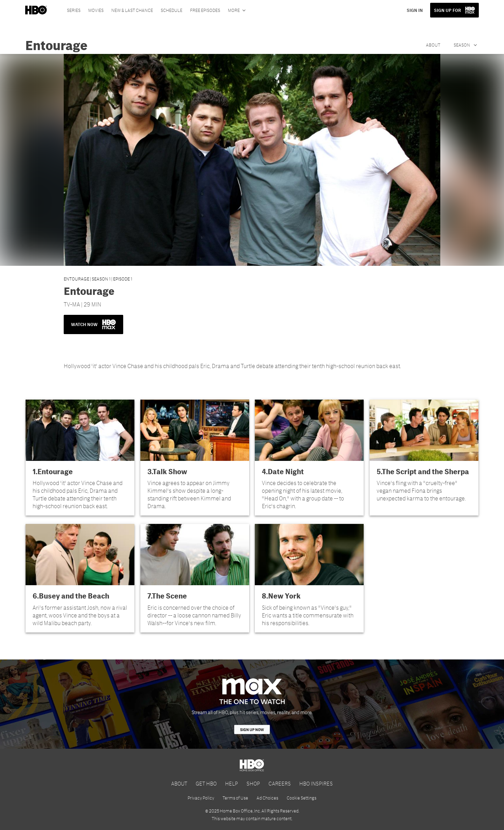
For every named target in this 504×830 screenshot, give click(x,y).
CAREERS (280, 783)
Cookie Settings (302, 798)
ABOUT (179, 783)
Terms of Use (235, 798)
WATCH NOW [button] (93, 324)
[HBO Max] (252, 704)
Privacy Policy (201, 798)
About (433, 45)
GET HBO (206, 783)
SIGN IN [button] (415, 10)
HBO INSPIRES (316, 783)
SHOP (253, 783)
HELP (232, 783)
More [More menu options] (234, 10)
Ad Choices (267, 798)
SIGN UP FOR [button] (447, 10)
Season (462, 45)
